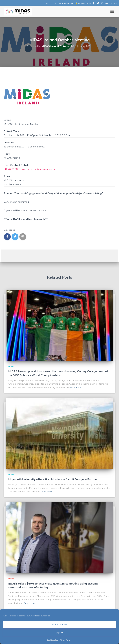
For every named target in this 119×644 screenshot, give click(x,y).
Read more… (76, 387)
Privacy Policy (65, 640)
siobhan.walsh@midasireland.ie (39, 169)
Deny (60, 633)
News (11, 366)
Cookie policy (52, 640)
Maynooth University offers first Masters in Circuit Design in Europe (53, 479)
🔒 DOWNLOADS (83, 3)
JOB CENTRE (51, 3)
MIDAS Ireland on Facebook (94, 4)
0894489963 (11, 169)
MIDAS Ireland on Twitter (98, 4)
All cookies (60, 625)
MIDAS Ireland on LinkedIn (102, 4)
